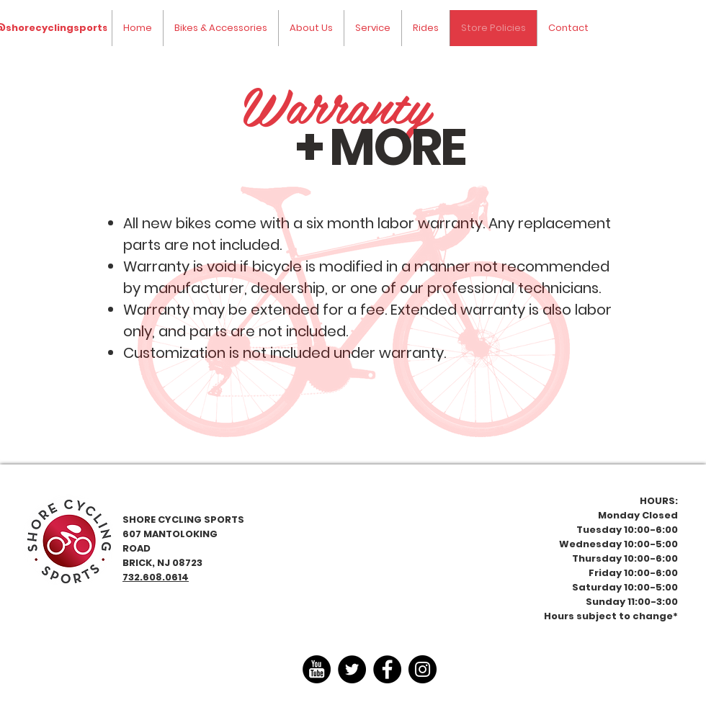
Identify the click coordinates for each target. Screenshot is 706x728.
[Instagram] (423, 669)
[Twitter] (352, 669)
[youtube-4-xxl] (317, 669)
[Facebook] (387, 669)
